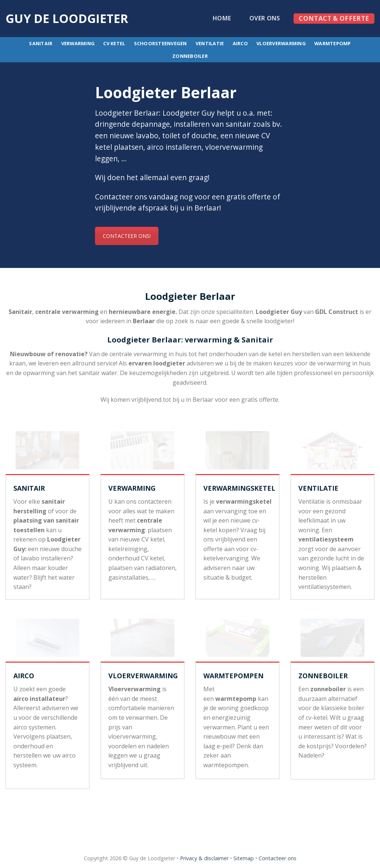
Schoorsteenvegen (160, 43)
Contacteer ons (278, 858)
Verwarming (78, 43)
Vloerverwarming (281, 43)
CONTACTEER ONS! (126, 236)
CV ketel (114, 43)
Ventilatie (210, 43)
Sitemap (244, 858)
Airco (240, 43)
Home (222, 18)
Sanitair (41, 43)
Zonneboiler (190, 56)
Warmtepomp (333, 43)
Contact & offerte (334, 18)
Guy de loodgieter (67, 19)
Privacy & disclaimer (204, 858)
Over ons (265, 18)
